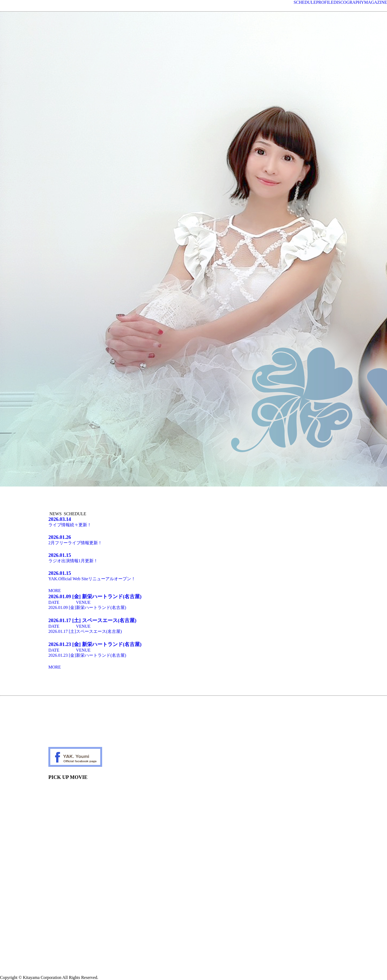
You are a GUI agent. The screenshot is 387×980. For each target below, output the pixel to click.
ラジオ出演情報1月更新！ (193, 558)
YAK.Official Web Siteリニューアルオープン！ (193, 576)
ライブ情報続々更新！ (193, 522)
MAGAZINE (376, 2)
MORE (55, 591)
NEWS (55, 514)
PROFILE (325, 2)
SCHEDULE (305, 2)
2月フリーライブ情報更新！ (193, 540)
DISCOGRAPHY (349, 2)
